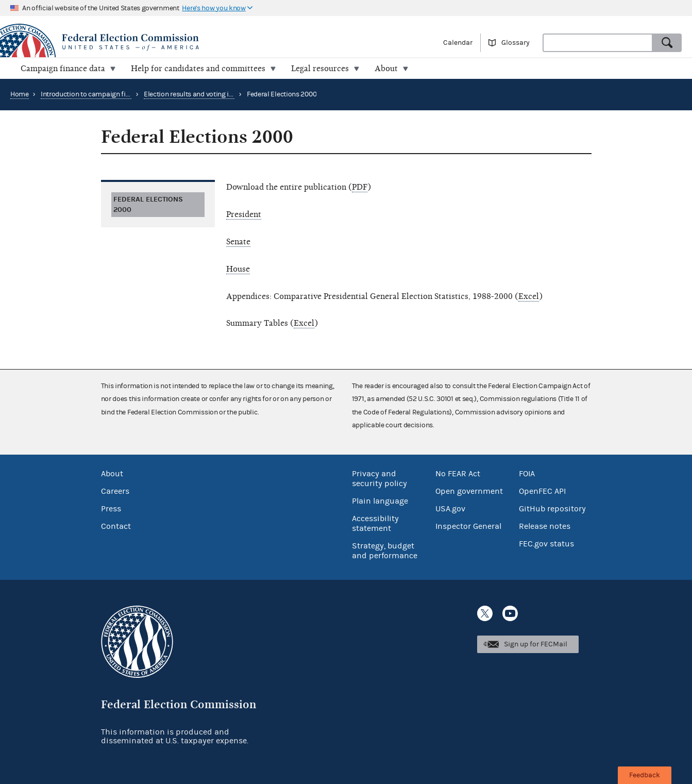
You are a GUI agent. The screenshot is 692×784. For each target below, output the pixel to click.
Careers (115, 491)
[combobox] (598, 43)
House (238, 269)
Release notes (545, 526)
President (244, 214)
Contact (116, 526)
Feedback (645, 775)
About (112, 474)
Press (111, 509)
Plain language (380, 501)
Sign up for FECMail (536, 644)
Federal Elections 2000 (148, 204)
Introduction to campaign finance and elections (114, 94)
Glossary (516, 43)
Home (20, 94)
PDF (360, 187)
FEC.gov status (546, 544)
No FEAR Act (458, 474)
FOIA (527, 474)
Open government (469, 491)
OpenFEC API (542, 491)
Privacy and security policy (379, 479)
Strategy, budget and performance (385, 551)
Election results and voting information (204, 94)
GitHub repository (552, 509)
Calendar (458, 43)
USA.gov (450, 509)
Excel (529, 296)
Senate (238, 242)
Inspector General (468, 526)
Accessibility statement (375, 523)
